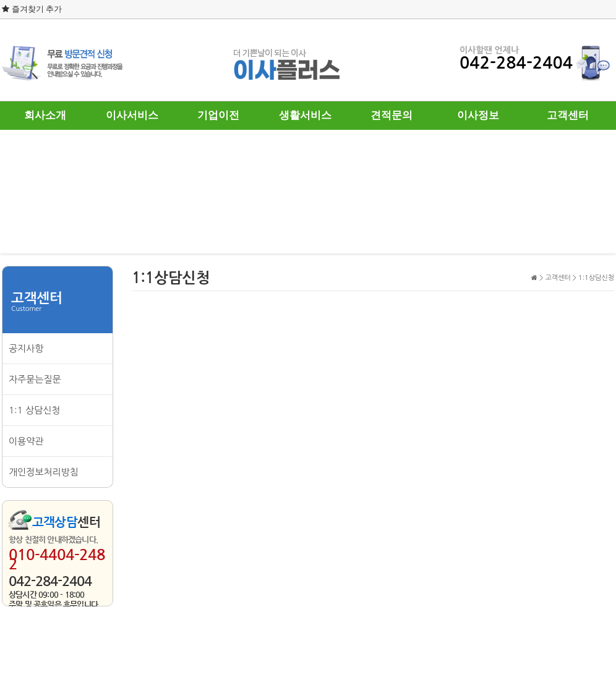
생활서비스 (305, 115)
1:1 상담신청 (34, 410)
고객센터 (568, 115)
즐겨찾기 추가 (32, 9)
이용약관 (26, 441)
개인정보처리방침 (44, 472)
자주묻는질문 (35, 379)
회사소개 (45, 115)
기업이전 (218, 115)
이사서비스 (132, 115)
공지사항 (26, 348)
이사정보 (478, 115)
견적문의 (391, 115)
